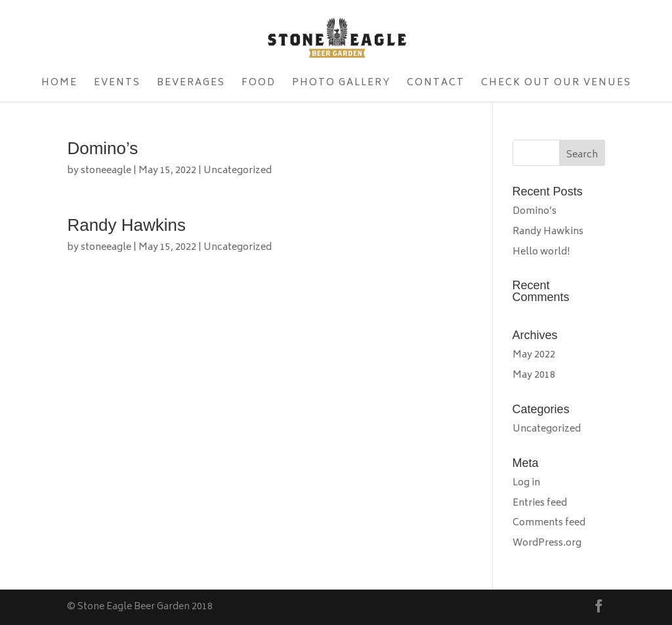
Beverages (191, 85)
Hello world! (541, 252)
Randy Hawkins (126, 225)
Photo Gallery (341, 85)
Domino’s (102, 148)
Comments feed (549, 523)
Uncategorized (238, 171)
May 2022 (534, 355)
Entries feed (540, 503)
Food (259, 85)
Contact (436, 85)
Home (59, 85)
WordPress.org (547, 543)
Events (117, 85)
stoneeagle (106, 171)
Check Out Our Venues (556, 85)
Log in (526, 483)
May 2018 (534, 375)
